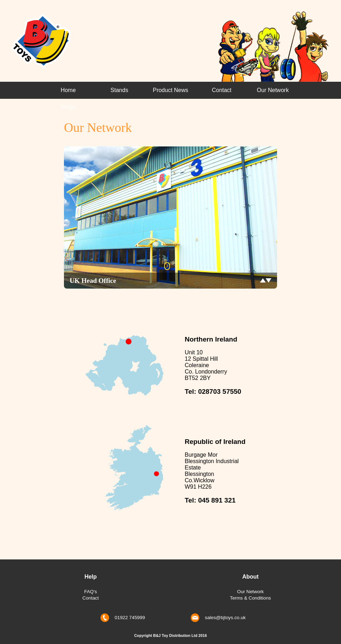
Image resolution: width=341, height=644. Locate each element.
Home (68, 90)
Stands (119, 90)
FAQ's (91, 592)
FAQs (68, 107)
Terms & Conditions (250, 598)
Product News (170, 90)
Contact (221, 90)
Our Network (273, 90)
